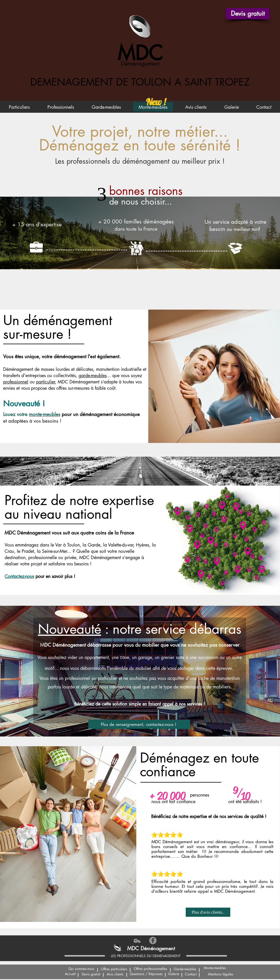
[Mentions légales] (220, 975)
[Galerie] (174, 974)
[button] (248, 14)
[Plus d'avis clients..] (208, 912)
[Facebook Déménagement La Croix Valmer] (153, 941)
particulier (45, 382)
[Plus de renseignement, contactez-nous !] (139, 724)
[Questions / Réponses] (146, 974)
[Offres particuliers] (114, 969)
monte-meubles (45, 414)
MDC (140, 53)
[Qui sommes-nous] (81, 969)
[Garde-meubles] (185, 969)
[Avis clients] (115, 975)
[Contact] (191, 975)
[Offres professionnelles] (150, 969)
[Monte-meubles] (215, 968)
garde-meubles (93, 376)
